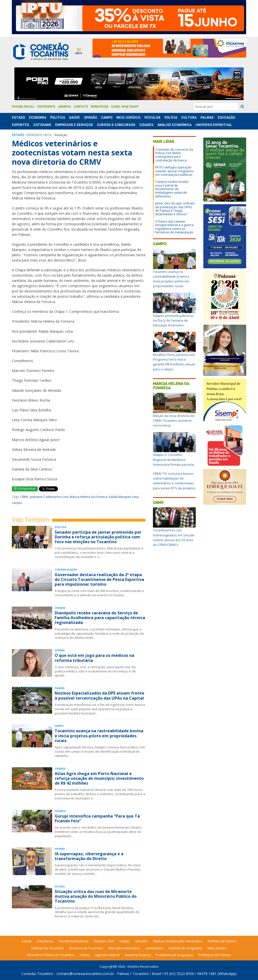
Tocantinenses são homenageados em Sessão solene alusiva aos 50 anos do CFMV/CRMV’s (174, 537)
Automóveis (154, 948)
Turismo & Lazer (66, 570)
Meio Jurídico (128, 118)
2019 (38, 135)
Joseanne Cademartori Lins (49, 497)
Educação (226, 118)
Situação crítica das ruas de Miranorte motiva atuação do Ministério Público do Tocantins (96, 896)
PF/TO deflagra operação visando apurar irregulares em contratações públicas (174, 171)
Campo (107, 118)
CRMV (24, 497)
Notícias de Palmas (222, 941)
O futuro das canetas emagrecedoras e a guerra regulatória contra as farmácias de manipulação (174, 227)
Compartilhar (25, 488)
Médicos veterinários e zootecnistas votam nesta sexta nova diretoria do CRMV (72, 153)
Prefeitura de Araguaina (174, 955)
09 (32, 135)
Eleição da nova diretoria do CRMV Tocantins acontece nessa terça (174, 420)
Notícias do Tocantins (47, 948)
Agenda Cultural (107, 955)
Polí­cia (171, 118)
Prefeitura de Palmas (215, 955)
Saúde (74, 118)
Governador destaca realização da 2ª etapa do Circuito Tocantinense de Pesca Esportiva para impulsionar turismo (99, 579)
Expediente (46, 107)
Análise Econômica (174, 125)
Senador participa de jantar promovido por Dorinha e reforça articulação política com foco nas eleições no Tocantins (98, 537)
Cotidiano (42, 125)
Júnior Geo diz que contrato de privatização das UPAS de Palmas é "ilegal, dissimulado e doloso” (175, 209)
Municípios (100, 107)
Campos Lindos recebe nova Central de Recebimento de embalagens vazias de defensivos (172, 189)
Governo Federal (138, 955)
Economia (38, 118)
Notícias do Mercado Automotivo (178, 941)
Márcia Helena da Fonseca (89, 497)
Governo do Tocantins (86, 948)
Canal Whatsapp (125, 107)
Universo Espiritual (214, 125)
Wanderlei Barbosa (74, 941)
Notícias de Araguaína (186, 948)
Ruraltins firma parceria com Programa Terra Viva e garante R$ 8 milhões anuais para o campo (174, 362)
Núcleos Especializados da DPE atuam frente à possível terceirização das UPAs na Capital (100, 695)
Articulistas (45, 941)
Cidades (146, 125)
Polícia (85, 955)
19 (27, 135)
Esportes (21, 125)
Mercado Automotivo (124, 948)
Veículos (152, 118)
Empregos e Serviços (74, 125)
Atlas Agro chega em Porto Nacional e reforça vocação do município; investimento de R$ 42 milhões (99, 778)
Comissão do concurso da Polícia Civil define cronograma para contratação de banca (174, 155)
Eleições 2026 (104, 941)
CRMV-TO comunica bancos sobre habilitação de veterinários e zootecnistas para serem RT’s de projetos (174, 481)
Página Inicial (23, 107)
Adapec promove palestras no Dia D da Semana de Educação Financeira (173, 320)
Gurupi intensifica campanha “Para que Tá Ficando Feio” (97, 818)
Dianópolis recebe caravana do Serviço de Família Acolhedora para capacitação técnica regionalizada (100, 618)
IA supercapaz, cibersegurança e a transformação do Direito (89, 856)
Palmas (207, 118)
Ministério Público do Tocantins (51, 955)
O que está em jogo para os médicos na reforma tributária (94, 658)
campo (17, 503)
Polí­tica (58, 118)
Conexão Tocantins (37, 974)
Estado (18, 118)
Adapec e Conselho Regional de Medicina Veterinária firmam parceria (173, 459)
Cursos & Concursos (116, 125)
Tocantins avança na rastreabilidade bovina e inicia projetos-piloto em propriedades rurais (99, 736)
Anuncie (65, 107)
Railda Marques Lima (124, 497)
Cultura (189, 118)
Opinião (90, 118)
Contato (81, 107)
